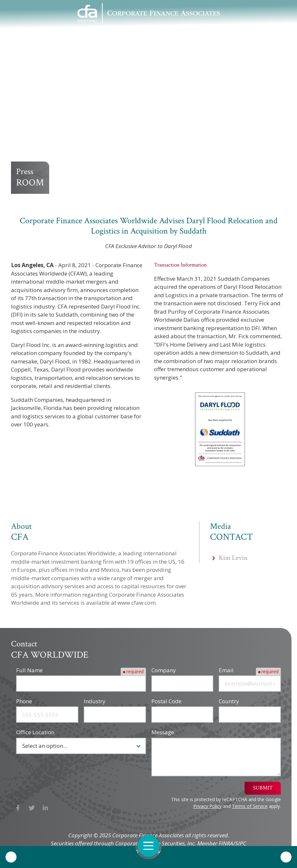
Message (163, 732)
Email (226, 670)
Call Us (11, 857)
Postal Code (166, 701)
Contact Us (286, 857)
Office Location (35, 732)
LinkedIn (45, 808)
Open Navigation (151, 846)
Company (164, 670)
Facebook (18, 808)
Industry (95, 701)
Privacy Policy (207, 806)
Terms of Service (250, 806)
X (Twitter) (32, 808)
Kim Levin (233, 560)
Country (229, 701)
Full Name (29, 670)
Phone (24, 701)
